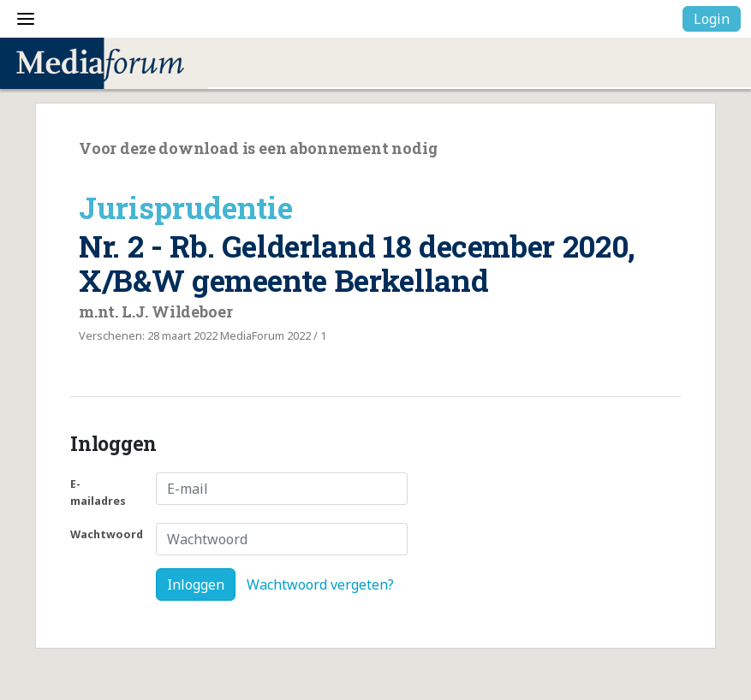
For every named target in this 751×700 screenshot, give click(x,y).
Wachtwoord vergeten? (320, 584)
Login (712, 19)
